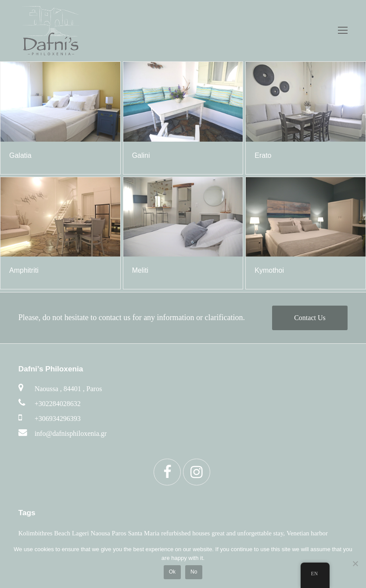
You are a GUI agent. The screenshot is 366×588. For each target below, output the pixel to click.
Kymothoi (269, 270)
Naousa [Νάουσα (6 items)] (100, 533)
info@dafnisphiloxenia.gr (71, 433)
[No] (355, 563)
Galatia (20, 155)
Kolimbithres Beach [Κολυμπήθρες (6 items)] (44, 533)
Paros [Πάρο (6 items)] (119, 533)
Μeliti (140, 270)
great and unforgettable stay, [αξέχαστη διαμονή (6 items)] (248, 533)
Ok (172, 572)
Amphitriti (24, 270)
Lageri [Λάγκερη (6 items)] (81, 533)
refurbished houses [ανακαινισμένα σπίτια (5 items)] (185, 533)
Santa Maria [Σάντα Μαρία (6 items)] (144, 533)
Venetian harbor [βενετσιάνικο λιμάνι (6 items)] (307, 533)
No (194, 572)
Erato (263, 155)
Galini (141, 155)
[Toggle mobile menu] (343, 31)
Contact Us (310, 318)
